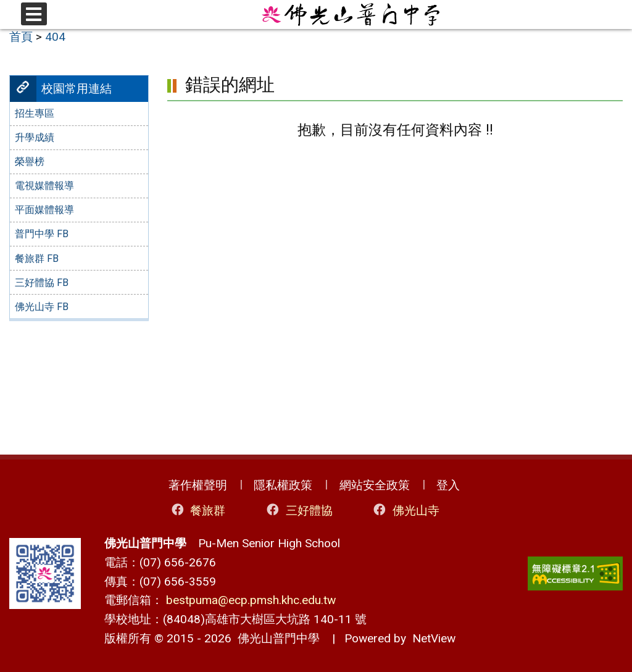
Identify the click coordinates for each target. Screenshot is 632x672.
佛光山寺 (405, 510)
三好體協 (298, 510)
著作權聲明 (198, 485)
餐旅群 (197, 510)
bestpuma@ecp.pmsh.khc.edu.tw (251, 600)
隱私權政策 (283, 485)
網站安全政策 (375, 485)
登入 (448, 485)
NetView (434, 638)
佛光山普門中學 (276, 638)
